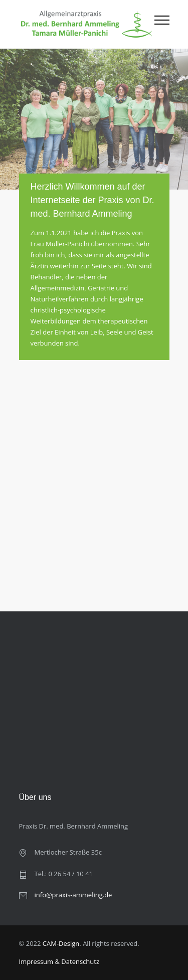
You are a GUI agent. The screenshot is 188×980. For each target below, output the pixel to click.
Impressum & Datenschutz (59, 961)
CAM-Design (61, 943)
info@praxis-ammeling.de (73, 895)
